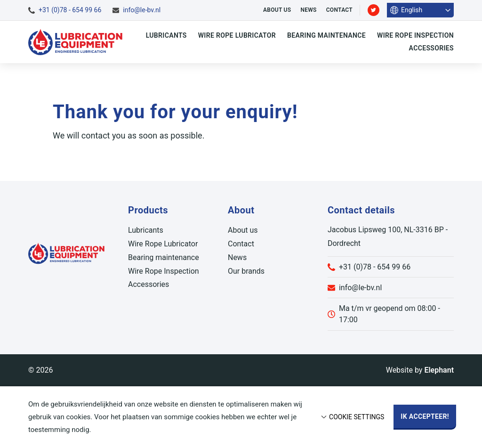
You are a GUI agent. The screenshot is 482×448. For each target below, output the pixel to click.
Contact (339, 10)
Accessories (431, 48)
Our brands (246, 271)
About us (277, 10)
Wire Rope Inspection (415, 35)
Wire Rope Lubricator (237, 35)
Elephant (439, 370)
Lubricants (166, 35)
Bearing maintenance (326, 35)
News (308, 10)
